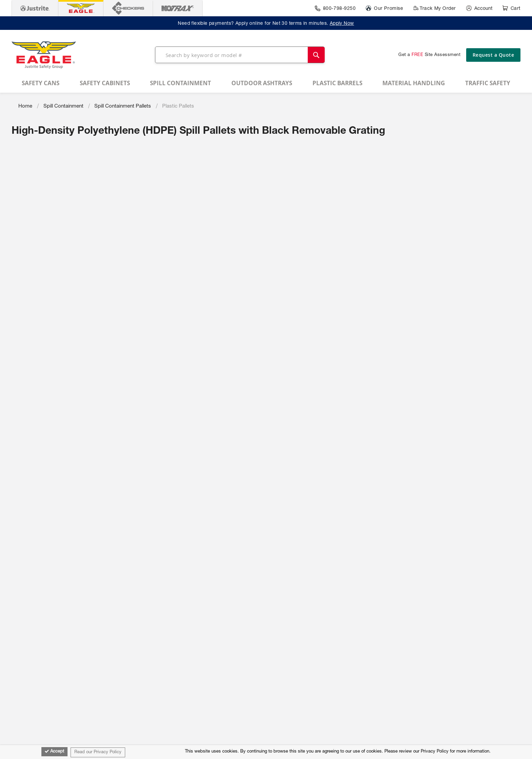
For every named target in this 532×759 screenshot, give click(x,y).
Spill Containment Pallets (123, 106)
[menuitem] (41, 83)
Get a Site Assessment (429, 55)
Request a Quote (493, 55)
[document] (266, 752)
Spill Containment (63, 106)
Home (25, 106)
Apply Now (342, 24)
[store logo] (44, 55)
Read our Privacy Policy (98, 752)
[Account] (479, 8)
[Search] (316, 55)
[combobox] (240, 55)
